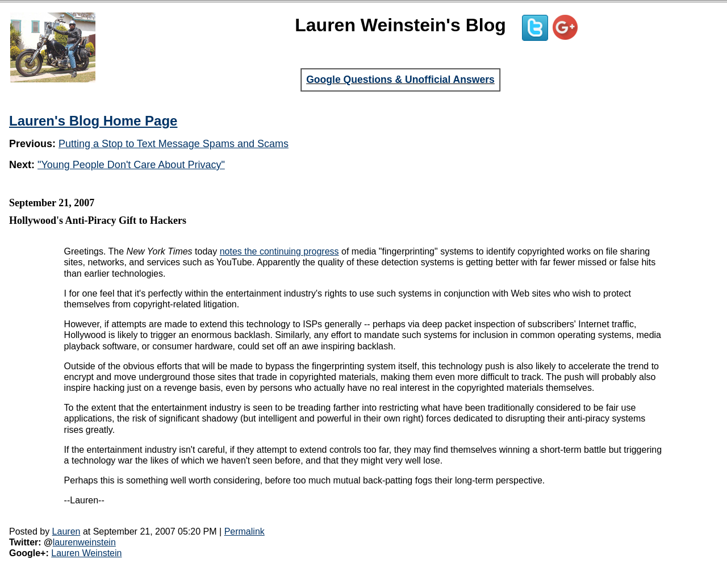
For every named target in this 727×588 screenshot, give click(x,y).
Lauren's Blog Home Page (93, 121)
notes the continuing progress (279, 251)
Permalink (245, 531)
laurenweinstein (84, 542)
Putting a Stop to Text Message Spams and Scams (174, 144)
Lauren (66, 531)
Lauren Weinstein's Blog (400, 25)
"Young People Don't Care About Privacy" (131, 165)
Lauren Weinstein (86, 553)
